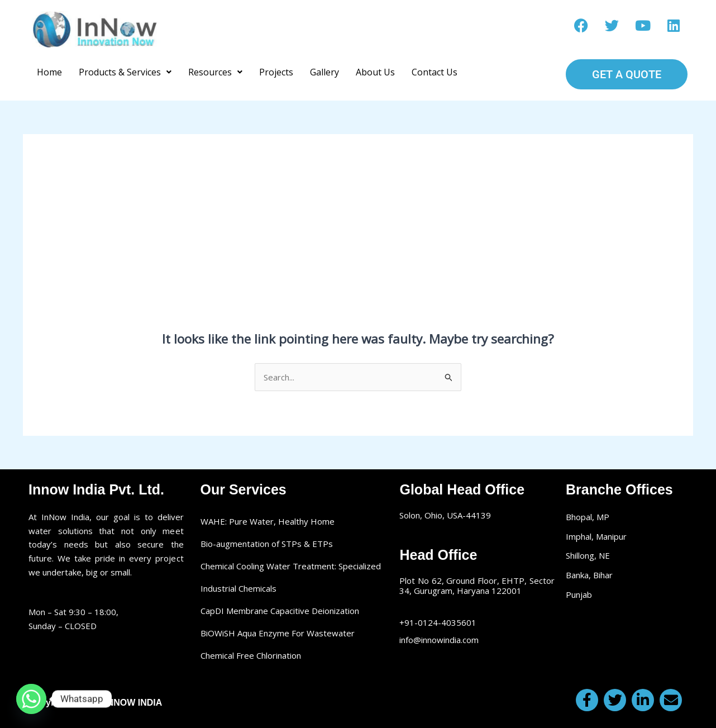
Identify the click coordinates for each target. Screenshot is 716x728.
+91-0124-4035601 (438, 622)
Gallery (324, 72)
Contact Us (435, 72)
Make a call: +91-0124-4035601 (358, 29)
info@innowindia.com (439, 640)
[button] (125, 72)
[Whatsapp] (31, 699)
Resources (215, 72)
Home (49, 72)
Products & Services (125, 72)
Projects (276, 72)
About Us (375, 72)
